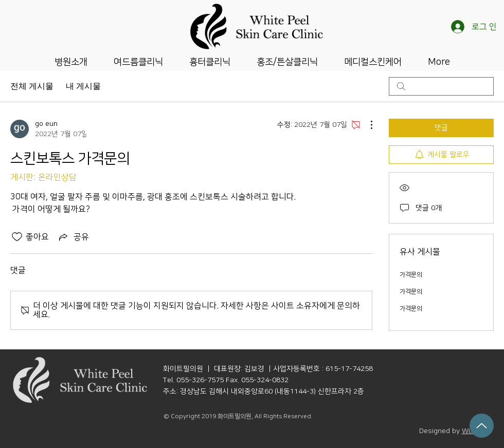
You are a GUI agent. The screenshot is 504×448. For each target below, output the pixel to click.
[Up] (482, 426)
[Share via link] (73, 237)
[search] (441, 86)
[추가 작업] (366, 125)
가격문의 (411, 275)
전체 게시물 (32, 86)
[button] (71, 61)
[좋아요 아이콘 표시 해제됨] (17, 237)
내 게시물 (83, 86)
